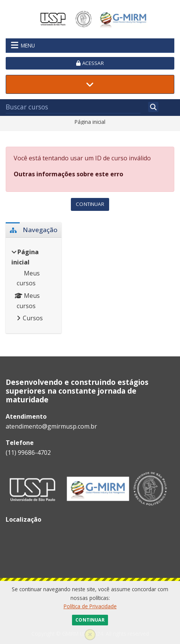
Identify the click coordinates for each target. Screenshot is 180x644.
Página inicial (90, 122)
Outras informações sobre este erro (68, 174)
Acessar (90, 63)
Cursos (33, 318)
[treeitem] (34, 286)
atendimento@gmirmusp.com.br (51, 426)
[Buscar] (153, 107)
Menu (23, 45)
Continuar (90, 620)
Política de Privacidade (90, 606)
